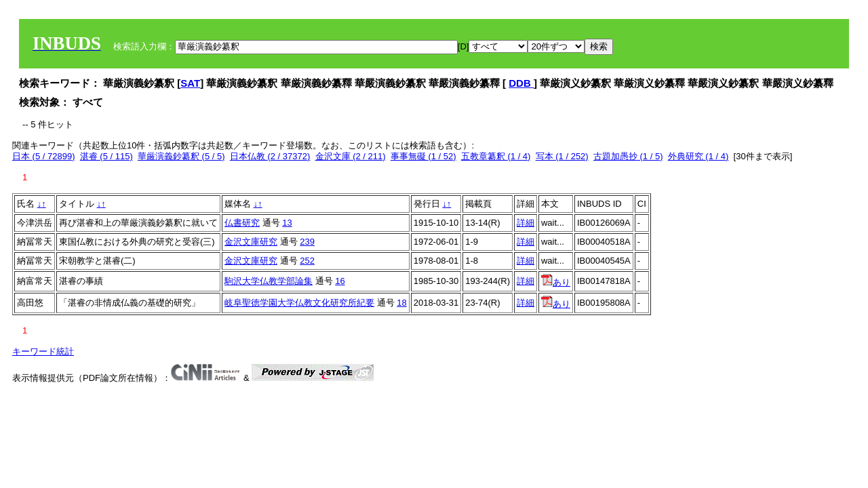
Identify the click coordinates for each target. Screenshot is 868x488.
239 (307, 242)
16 (340, 281)
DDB (521, 83)
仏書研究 (242, 223)
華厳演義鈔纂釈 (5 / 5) (181, 156)
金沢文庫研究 (251, 242)
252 (307, 261)
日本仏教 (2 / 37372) (270, 156)
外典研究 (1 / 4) (698, 156)
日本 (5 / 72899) (44, 156)
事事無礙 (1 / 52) (423, 156)
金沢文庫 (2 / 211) (351, 156)
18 (401, 303)
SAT (190, 83)
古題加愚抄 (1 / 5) (628, 156)
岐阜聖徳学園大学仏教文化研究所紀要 (299, 303)
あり (556, 282)
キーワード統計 (43, 351)
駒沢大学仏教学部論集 (269, 281)
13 (287, 223)
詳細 (526, 223)
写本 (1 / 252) (562, 156)
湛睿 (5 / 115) (106, 156)
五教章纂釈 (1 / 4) (496, 156)
